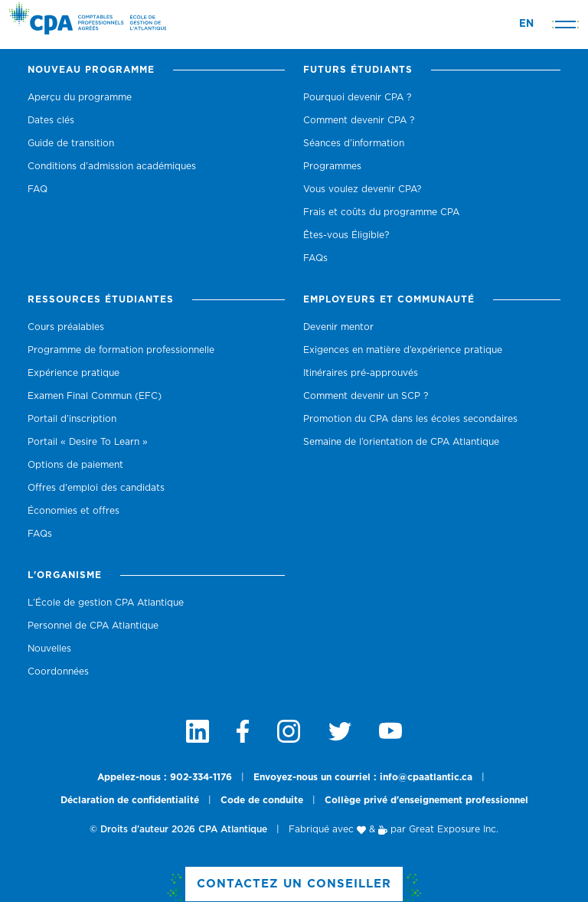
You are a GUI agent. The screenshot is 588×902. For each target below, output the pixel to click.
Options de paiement (75, 465)
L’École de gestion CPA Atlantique (106, 603)
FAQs (315, 258)
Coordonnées (58, 672)
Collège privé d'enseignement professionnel (426, 800)
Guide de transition (71, 143)
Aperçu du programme (80, 97)
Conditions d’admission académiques (112, 166)
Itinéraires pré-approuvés (361, 373)
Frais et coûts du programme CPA (381, 212)
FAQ (38, 189)
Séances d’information (354, 143)
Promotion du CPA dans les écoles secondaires (410, 419)
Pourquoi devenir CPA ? (357, 97)
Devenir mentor (338, 327)
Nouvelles (49, 649)
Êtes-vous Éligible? (346, 235)
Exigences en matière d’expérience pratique (403, 350)
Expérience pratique (73, 373)
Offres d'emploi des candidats (96, 488)
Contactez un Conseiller (294, 884)
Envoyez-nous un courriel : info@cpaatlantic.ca (363, 777)
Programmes (332, 166)
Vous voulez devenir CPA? (362, 189)
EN (526, 24)
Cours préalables (66, 327)
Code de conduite (262, 800)
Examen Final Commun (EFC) (95, 396)
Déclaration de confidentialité (130, 800)
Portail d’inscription (72, 419)
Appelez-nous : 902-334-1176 (165, 777)
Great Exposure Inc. (454, 829)
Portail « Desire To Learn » (88, 442)
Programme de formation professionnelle (121, 350)
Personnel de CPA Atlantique (93, 626)
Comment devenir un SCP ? (366, 396)
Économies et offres (73, 511)
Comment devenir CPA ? (359, 120)
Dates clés (51, 120)
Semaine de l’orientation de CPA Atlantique (401, 442)
